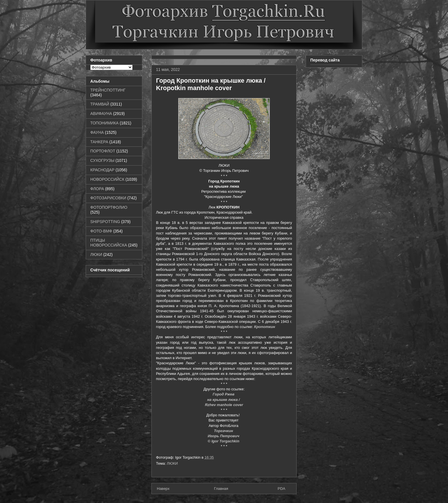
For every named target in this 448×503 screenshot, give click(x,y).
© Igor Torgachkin (224, 441)
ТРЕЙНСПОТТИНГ (108, 90)
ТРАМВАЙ (100, 104)
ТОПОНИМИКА (104, 123)
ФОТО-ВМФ (101, 231)
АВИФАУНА (101, 114)
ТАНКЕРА (99, 142)
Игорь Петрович (224, 436)
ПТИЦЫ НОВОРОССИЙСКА (109, 243)
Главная (221, 489)
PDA (282, 489)
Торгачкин (224, 431)
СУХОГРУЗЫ (102, 160)
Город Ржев (224, 394)
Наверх (163, 489)
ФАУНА (97, 132)
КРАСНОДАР (102, 170)
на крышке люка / (224, 400)
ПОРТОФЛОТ (103, 151)
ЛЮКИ (172, 463)
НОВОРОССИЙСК (107, 179)
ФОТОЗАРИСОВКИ (108, 198)
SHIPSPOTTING (105, 222)
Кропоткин (265, 327)
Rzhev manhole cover (224, 405)
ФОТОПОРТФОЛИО (109, 207)
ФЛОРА (97, 189)
